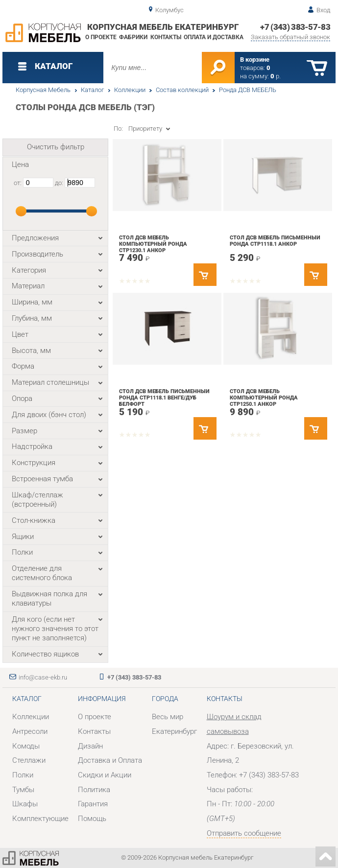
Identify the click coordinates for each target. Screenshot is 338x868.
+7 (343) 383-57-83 (295, 27)
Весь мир (168, 717)
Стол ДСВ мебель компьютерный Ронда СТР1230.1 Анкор (153, 244)
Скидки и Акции (105, 775)
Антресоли (30, 731)
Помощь (92, 819)
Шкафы (25, 804)
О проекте (101, 37)
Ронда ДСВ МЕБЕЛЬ (248, 90)
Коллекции (130, 90)
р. (276, 76)
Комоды (26, 746)
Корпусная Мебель (43, 90)
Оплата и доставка (214, 37)
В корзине (255, 59)
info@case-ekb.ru (43, 677)
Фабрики (133, 37)
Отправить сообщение (244, 833)
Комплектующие (40, 819)
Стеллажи (29, 760)
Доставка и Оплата (110, 760)
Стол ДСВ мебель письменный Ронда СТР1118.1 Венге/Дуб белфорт (164, 398)
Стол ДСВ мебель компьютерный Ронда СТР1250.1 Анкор (264, 398)
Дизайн (90, 746)
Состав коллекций (182, 90)
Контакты (166, 37)
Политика (94, 790)
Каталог (92, 90)
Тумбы (23, 790)
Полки (23, 775)
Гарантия (93, 804)
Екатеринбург (174, 731)
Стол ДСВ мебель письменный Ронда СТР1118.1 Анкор (275, 241)
